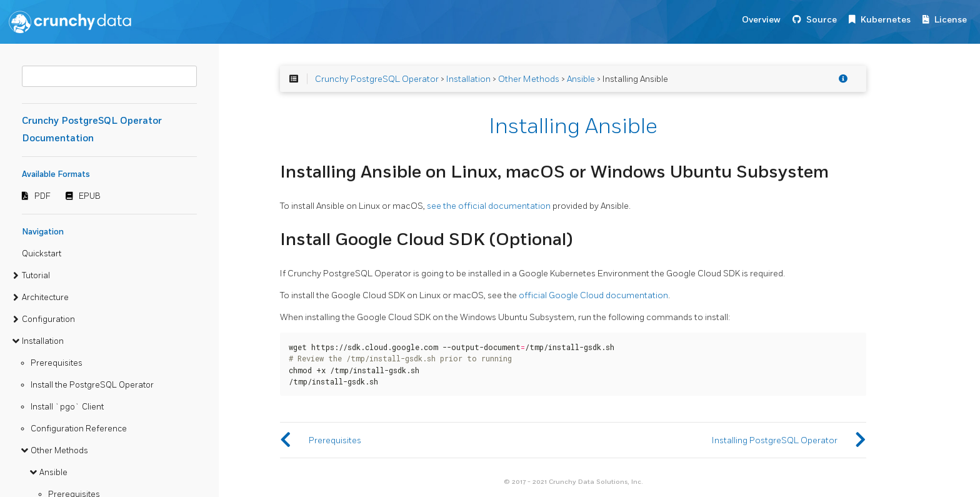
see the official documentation (489, 206)
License (951, 20)
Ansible (53, 473)
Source (822, 20)
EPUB (90, 196)
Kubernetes (886, 20)
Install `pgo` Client (67, 407)
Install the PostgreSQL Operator (92, 385)
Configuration (48, 319)
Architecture (45, 298)
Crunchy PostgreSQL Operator (377, 79)
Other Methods (59, 451)
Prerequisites (57, 363)
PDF (42, 196)
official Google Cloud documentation (593, 295)
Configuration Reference (79, 429)
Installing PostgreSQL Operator (775, 440)
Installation (43, 341)
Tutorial (36, 276)
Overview (761, 20)
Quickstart (42, 254)
